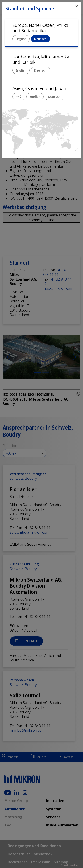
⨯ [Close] (77, 6)
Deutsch (40, 39)
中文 (19, 97)
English (21, 39)
